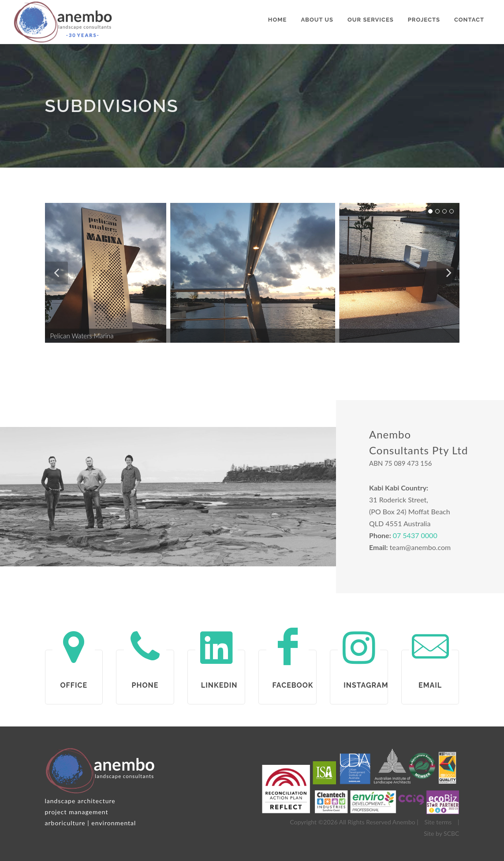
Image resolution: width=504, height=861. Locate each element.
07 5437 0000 (415, 535)
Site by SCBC (441, 833)
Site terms (438, 822)
